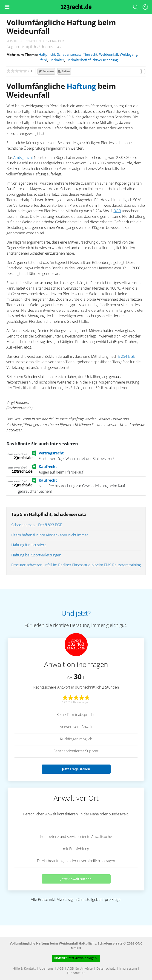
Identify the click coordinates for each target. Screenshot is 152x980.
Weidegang (129, 55)
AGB (60, 969)
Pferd (43, 60)
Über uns (46, 969)
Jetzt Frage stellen (76, 769)
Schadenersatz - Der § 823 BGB (37, 525)
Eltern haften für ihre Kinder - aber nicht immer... (51, 535)
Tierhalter (57, 60)
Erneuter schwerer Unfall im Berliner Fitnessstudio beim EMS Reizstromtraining (76, 565)
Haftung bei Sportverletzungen (36, 555)
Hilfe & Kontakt (24, 969)
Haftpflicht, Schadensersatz (60, 55)
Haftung (81, 87)
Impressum (128, 969)
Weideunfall (109, 55)
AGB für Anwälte (80, 969)
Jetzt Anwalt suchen (76, 879)
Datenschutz (106, 969)
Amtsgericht (23, 158)
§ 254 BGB (127, 357)
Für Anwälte (76, 973)
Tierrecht (90, 55)
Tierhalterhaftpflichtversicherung (92, 60)
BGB (117, 211)
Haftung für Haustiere (29, 545)
